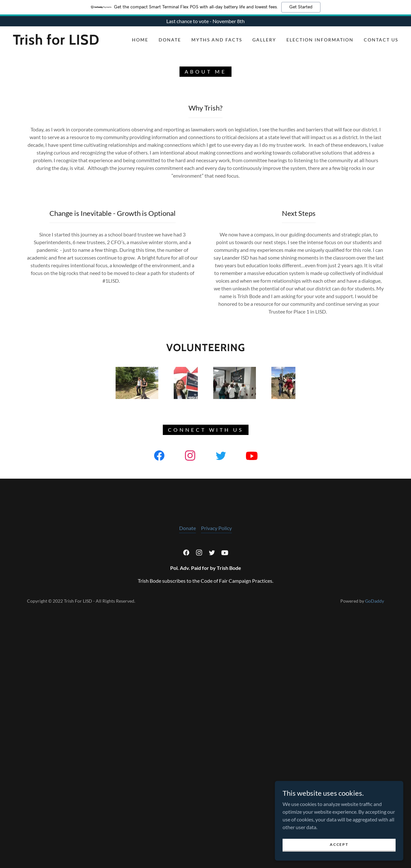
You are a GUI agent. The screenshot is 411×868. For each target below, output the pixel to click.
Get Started (301, 7)
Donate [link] (170, 40)
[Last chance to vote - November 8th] (205, 21)
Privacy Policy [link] (216, 780)
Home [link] (140, 40)
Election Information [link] (320, 40)
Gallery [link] (264, 40)
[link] (66, 43)
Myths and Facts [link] (217, 40)
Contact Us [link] (381, 40)
